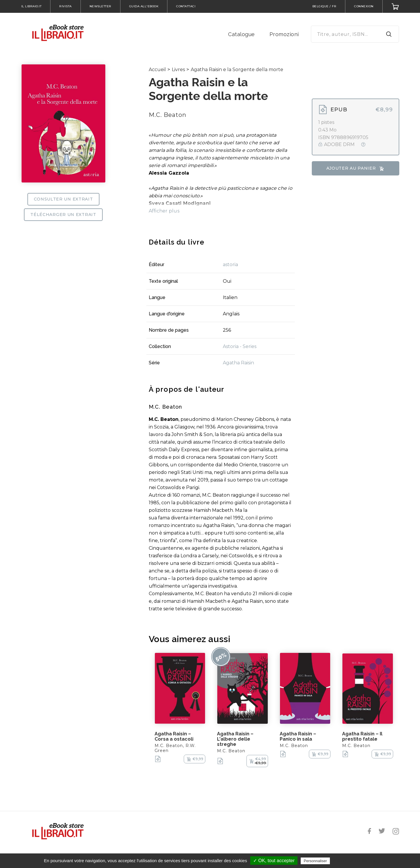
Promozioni (284, 34)
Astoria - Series (240, 346)
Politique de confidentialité (357, 861)
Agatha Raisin (238, 363)
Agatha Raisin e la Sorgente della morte (237, 70)
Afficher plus (164, 211)
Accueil (157, 70)
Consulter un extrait (63, 199)
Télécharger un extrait (63, 215)
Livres (178, 70)
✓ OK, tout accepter (274, 861)
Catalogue (242, 34)
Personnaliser (315, 861)
